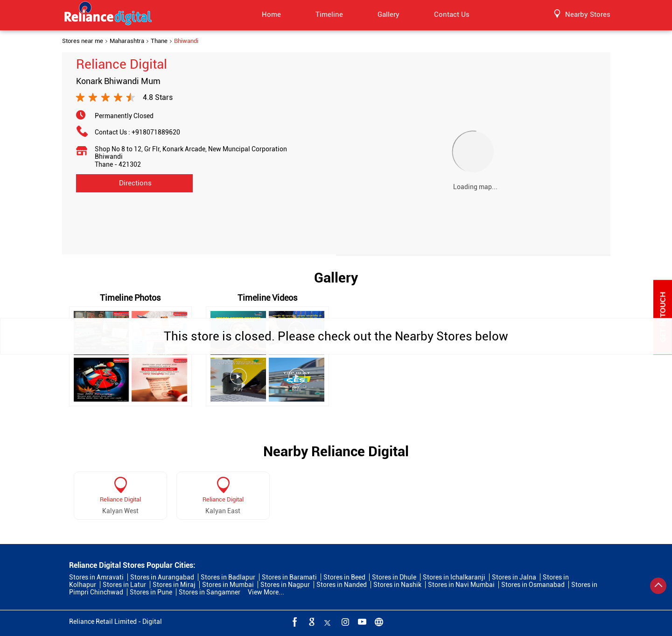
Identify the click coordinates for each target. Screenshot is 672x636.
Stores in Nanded (342, 585)
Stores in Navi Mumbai (461, 585)
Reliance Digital (120, 499)
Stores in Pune (151, 592)
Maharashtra (127, 41)
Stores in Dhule (394, 577)
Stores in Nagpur (285, 585)
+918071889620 (156, 132)
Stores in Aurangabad (162, 577)
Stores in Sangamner (210, 592)
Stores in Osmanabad (533, 585)
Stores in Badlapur (228, 577)
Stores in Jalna (514, 577)
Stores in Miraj (174, 585)
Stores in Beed (344, 577)
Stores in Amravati (96, 577)
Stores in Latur (124, 585)
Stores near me (83, 41)
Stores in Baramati (289, 577)
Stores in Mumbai (228, 585)
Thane (159, 41)
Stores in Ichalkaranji (454, 577)
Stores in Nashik (397, 585)
